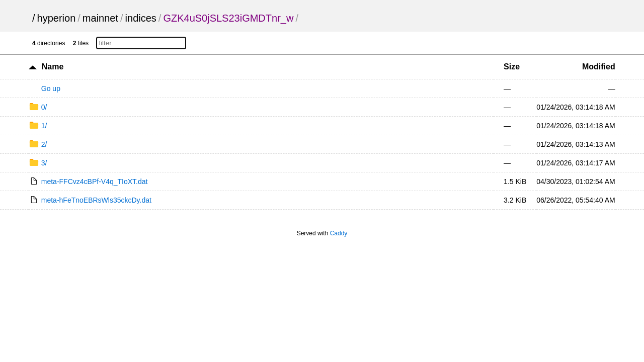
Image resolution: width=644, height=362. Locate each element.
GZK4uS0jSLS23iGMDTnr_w (228, 18)
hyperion (57, 18)
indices (141, 18)
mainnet (100, 18)
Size (512, 67)
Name (53, 67)
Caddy (339, 233)
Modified (599, 67)
